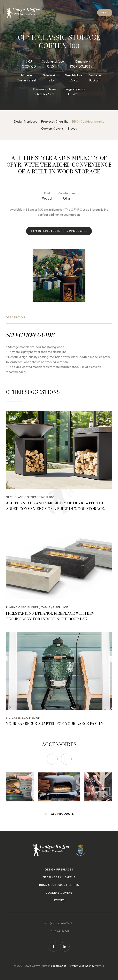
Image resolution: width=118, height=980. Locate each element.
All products (63, 814)
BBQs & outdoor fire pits (88, 121)
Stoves (72, 128)
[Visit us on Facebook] (53, 947)
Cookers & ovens (52, 128)
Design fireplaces (25, 121)
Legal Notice (59, 966)
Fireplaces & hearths (55, 121)
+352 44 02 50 (59, 931)
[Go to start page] (23, 13)
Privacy (73, 966)
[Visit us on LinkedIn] (65, 947)
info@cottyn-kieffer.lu (59, 923)
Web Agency (87, 966)
